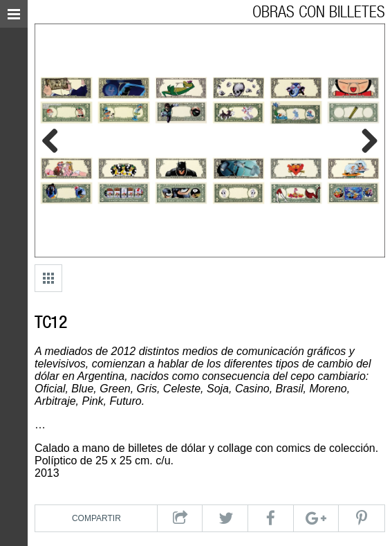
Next (364, 140)
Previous (55, 140)
